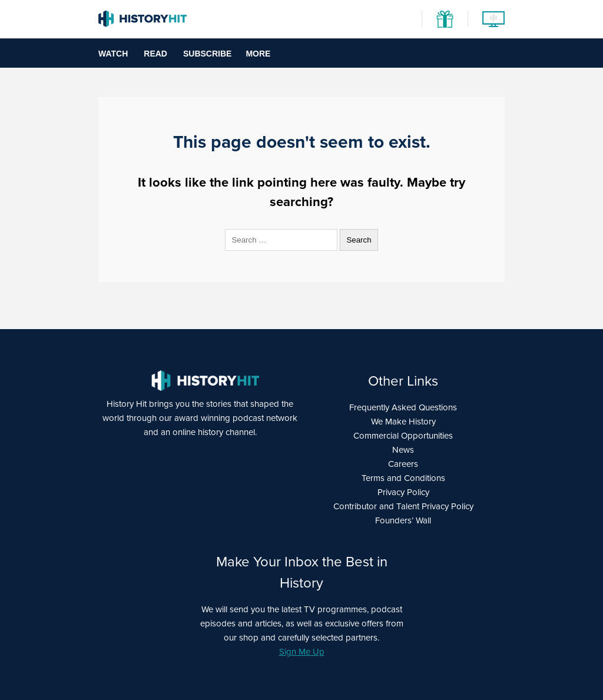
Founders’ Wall (403, 520)
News (403, 450)
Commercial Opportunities (403, 436)
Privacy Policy (403, 492)
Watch (113, 54)
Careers (403, 464)
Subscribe (207, 54)
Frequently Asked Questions (403, 407)
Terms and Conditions (403, 478)
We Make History (403, 422)
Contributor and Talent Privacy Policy (403, 506)
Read (155, 54)
